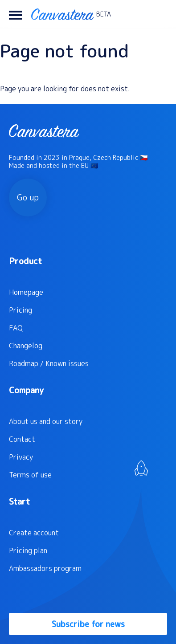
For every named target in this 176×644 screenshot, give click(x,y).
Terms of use (30, 475)
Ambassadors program (45, 568)
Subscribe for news (88, 624)
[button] (16, 14)
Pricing (20, 310)
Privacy (21, 457)
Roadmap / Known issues (49, 363)
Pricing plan (28, 550)
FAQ (16, 328)
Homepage (26, 292)
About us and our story (46, 421)
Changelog (26, 346)
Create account (34, 533)
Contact (22, 439)
